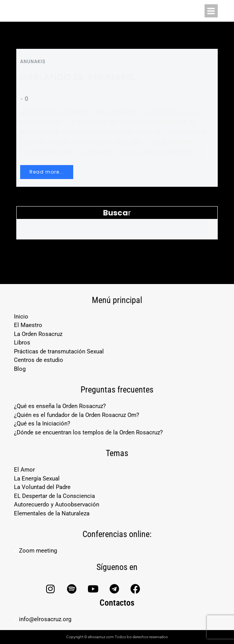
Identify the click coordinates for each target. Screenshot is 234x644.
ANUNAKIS (33, 61)
